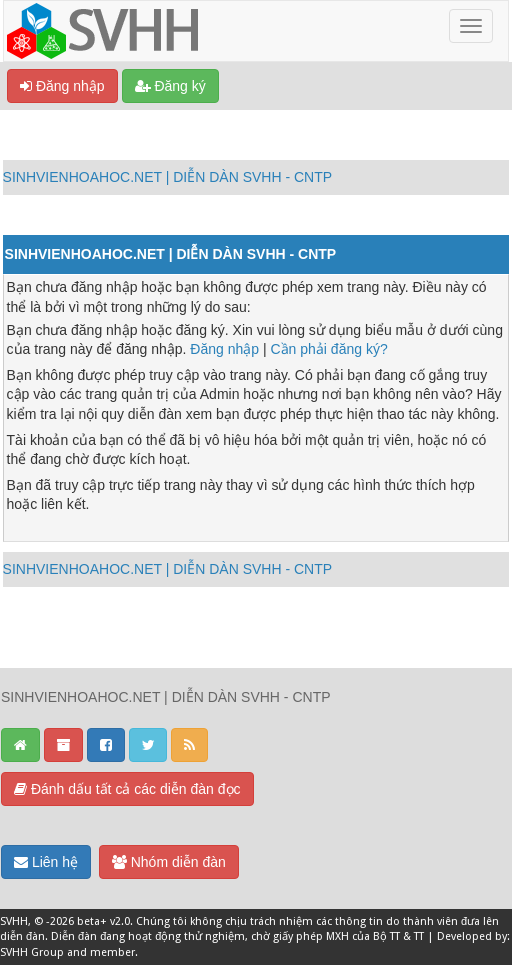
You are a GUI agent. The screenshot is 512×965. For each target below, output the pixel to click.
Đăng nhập (62, 86)
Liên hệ (46, 862)
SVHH (14, 921)
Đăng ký (170, 86)
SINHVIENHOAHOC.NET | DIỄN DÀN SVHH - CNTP (168, 177)
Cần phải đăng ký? (329, 349)
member (112, 952)
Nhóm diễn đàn (169, 862)
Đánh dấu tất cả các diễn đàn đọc (127, 789)
